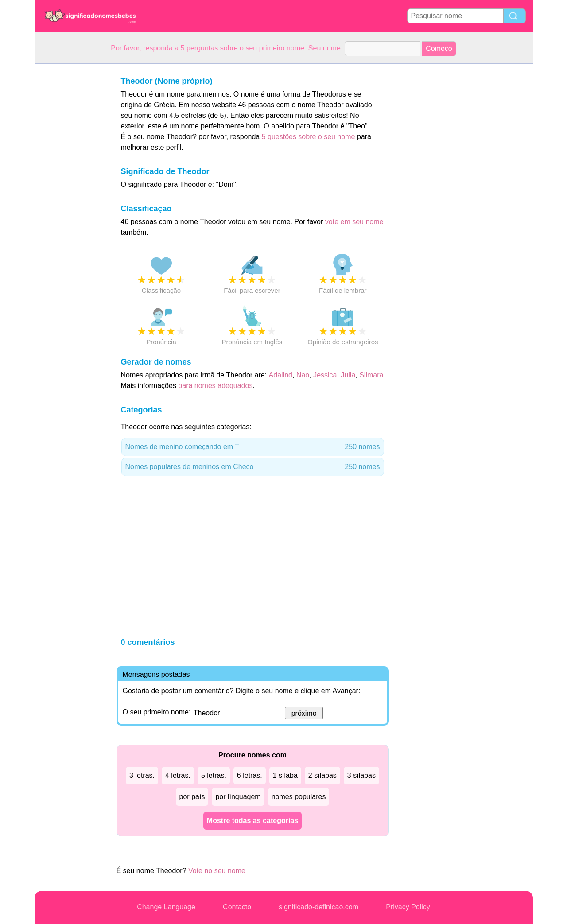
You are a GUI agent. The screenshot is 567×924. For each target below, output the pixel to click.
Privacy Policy (408, 907)
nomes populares (299, 797)
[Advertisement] (70, 197)
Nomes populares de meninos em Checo (253, 467)
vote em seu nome (354, 222)
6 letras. (250, 775)
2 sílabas (322, 775)
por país (192, 797)
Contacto (237, 907)
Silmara (371, 375)
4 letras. (178, 775)
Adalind (281, 375)
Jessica (325, 375)
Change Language (166, 907)
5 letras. (214, 775)
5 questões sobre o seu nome (309, 137)
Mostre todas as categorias (252, 821)
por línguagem (238, 797)
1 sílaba (285, 775)
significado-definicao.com (318, 907)
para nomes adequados (215, 386)
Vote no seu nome (217, 871)
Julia (348, 375)
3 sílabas (361, 775)
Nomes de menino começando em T (253, 447)
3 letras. (142, 775)
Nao (303, 375)
